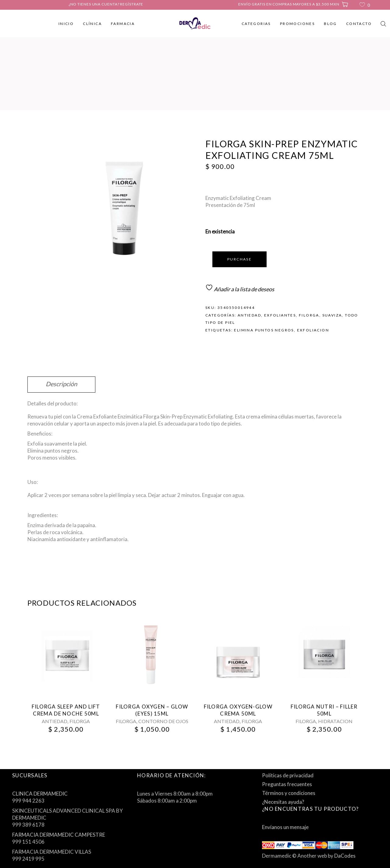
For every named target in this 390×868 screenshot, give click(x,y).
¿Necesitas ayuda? (283, 802)
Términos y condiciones (289, 793)
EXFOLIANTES (280, 315)
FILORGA (309, 315)
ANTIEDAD (249, 315)
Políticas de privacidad (288, 775)
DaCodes (345, 856)
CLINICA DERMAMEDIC (40, 794)
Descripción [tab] (61, 384)
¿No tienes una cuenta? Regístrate (106, 4)
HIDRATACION (335, 721)
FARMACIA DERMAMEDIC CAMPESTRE (59, 835)
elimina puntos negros (264, 330)
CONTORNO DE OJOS (163, 721)
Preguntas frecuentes (287, 784)
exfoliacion (313, 330)
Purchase (239, 259)
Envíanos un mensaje (285, 827)
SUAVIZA (332, 315)
